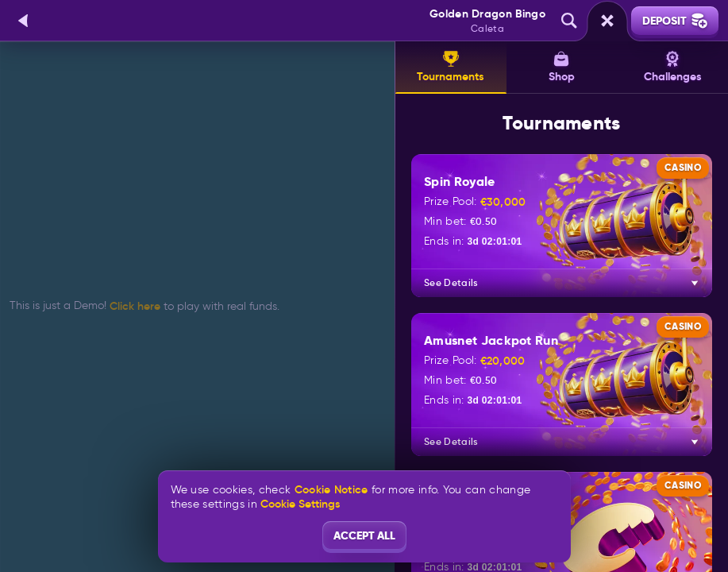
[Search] (569, 21)
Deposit (675, 21)
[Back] (24, 21)
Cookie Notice (331, 490)
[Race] (607, 21)
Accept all (364, 535)
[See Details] (695, 283)
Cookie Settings (300, 504)
